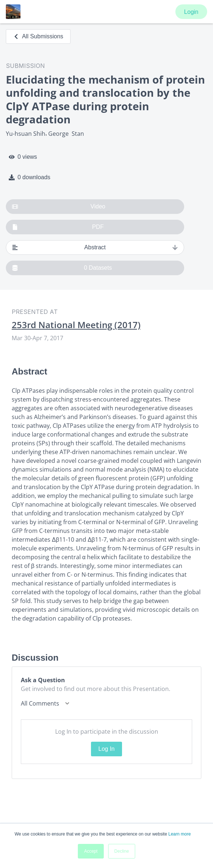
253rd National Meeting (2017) (76, 325)
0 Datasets (62, 268)
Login (191, 12)
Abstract (95, 247)
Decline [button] (122, 851)
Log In (106, 749)
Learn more (180, 834)
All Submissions (38, 36)
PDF (58, 227)
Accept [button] (91, 851)
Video (59, 207)
